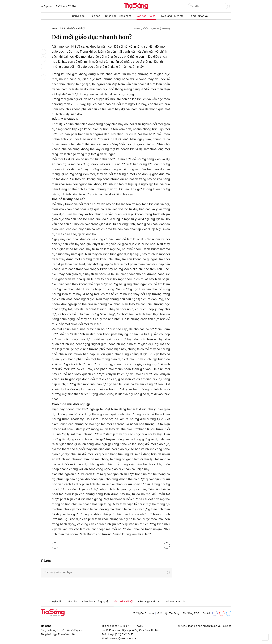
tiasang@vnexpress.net (124, 638)
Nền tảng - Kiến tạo (172, 16)
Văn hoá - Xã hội (146, 16)
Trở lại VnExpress (144, 613)
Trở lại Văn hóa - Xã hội (56, 545)
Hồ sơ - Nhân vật (199, 16)
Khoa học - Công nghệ (118, 16)
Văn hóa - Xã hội (76, 28)
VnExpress (46, 6)
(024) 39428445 (124, 634)
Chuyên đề (78, 16)
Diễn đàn (95, 16)
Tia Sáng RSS (191, 613)
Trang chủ (57, 28)
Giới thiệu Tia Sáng (168, 613)
